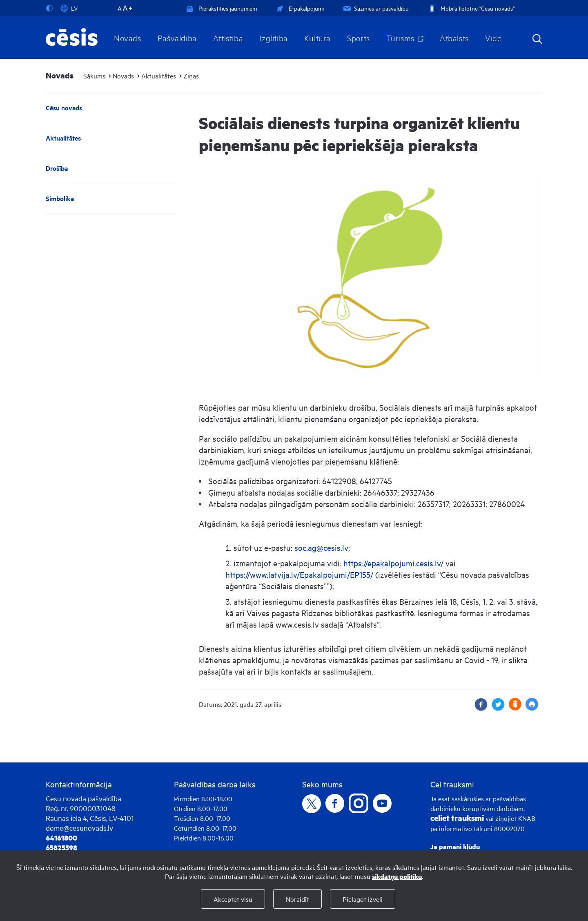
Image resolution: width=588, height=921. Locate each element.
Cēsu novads (64, 108)
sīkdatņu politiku (397, 876)
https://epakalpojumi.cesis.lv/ (393, 563)
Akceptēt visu (233, 899)
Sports (359, 38)
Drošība (57, 168)
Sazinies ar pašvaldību (375, 8)
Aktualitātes (159, 76)
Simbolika (60, 198)
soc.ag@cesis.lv (321, 547)
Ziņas (191, 76)
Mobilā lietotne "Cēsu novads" (471, 8)
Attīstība (228, 38)
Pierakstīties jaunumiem (222, 8)
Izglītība (274, 38)
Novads (128, 38)
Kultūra (317, 38)
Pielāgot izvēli (363, 899)
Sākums (94, 76)
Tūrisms (400, 38)
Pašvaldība (177, 38)
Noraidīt (297, 899)
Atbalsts (454, 38)
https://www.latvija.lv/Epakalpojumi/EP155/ (299, 574)
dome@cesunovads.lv (79, 828)
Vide (493, 38)
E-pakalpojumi (299, 8)
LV (69, 8)
